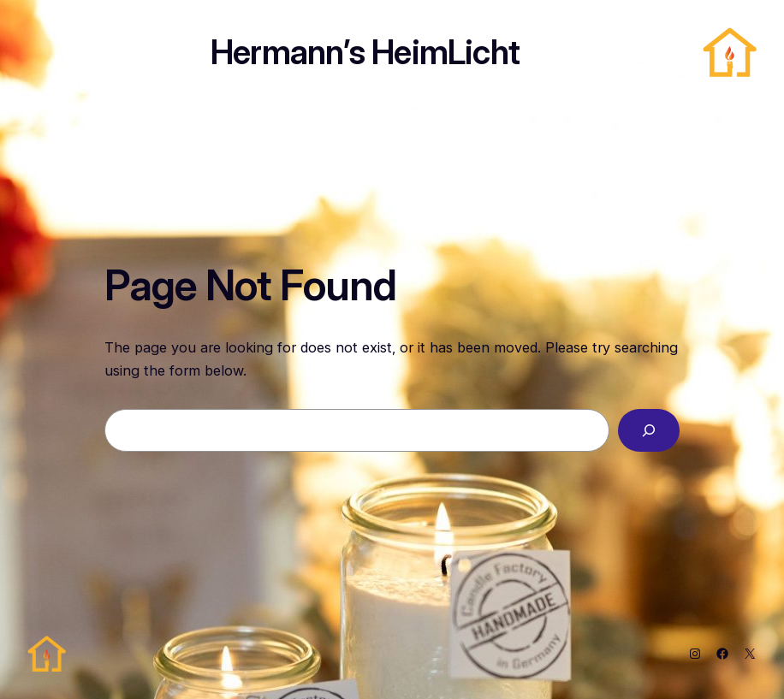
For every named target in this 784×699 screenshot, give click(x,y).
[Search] (649, 430)
